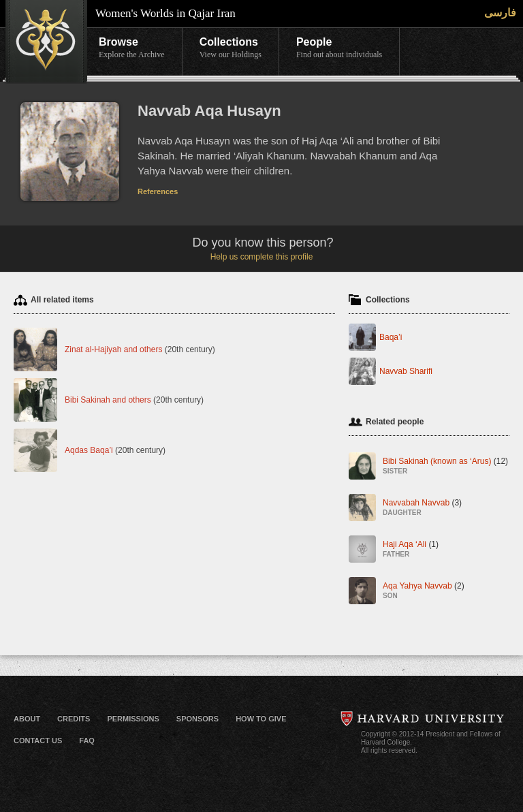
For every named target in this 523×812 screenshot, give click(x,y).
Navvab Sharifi (406, 371)
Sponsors (197, 719)
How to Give (261, 719)
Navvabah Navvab (422, 509)
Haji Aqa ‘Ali (411, 550)
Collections (231, 48)
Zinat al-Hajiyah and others (113, 349)
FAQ (87, 740)
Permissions (133, 719)
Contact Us (38, 740)
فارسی (500, 13)
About (27, 719)
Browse (132, 48)
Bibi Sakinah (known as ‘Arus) (445, 467)
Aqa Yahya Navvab (424, 592)
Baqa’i (391, 337)
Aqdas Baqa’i (89, 450)
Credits (74, 719)
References (158, 191)
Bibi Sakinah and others (108, 400)
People (339, 48)
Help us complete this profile (262, 257)
